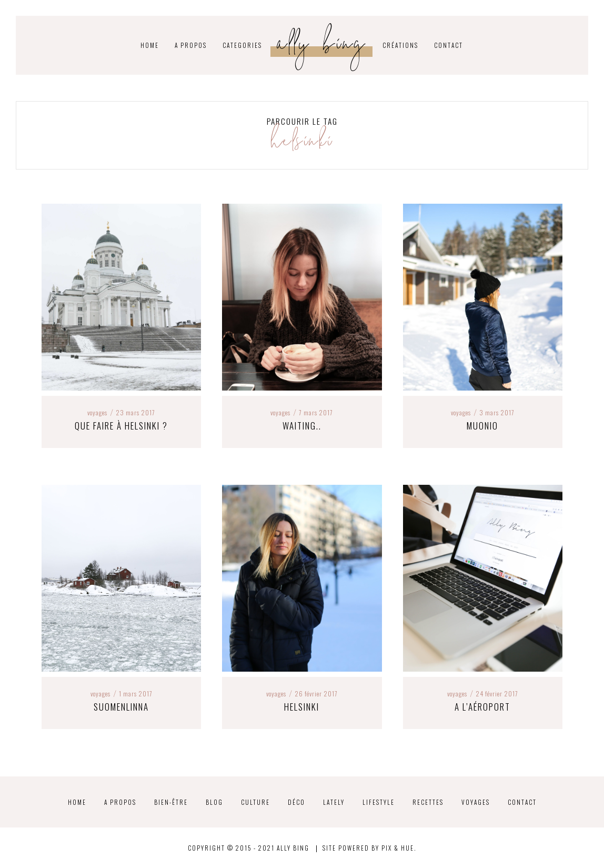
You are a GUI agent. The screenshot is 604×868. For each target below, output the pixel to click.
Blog (214, 802)
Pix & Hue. (399, 848)
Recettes (428, 802)
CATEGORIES (242, 45)
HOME (150, 45)
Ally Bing (322, 47)
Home (77, 802)
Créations (400, 45)
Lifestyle (379, 802)
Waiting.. (302, 426)
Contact (449, 45)
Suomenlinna (121, 707)
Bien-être (171, 802)
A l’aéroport (482, 707)
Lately (334, 802)
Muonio (482, 426)
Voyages (97, 412)
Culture (255, 802)
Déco (296, 802)
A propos (191, 45)
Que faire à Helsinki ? (121, 426)
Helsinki (302, 707)
